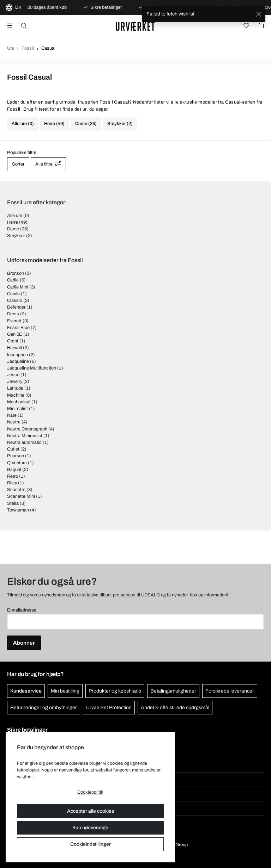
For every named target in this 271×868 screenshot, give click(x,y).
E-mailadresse (22, 610)
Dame (13, 229)
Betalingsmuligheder (173, 691)
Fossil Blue (18, 328)
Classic (15, 300)
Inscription (17, 355)
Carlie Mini (18, 287)
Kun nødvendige (90, 828)
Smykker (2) (120, 124)
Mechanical (19, 402)
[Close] (258, 14)
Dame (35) (86, 124)
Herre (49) (54, 124)
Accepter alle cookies (91, 811)
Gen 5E (15, 334)
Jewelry (15, 382)
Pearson (16, 456)
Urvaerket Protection (109, 708)
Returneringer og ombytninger (44, 708)
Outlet (13, 449)
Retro (13, 476)
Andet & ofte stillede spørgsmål (175, 708)
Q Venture (17, 463)
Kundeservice (26, 691)
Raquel (14, 470)
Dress (13, 314)
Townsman (18, 510)
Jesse (13, 375)
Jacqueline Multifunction (32, 368)
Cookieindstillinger (91, 844)
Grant (13, 341)
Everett (14, 321)
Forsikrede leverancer (230, 691)
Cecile (13, 294)
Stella (13, 503)
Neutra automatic (24, 442)
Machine (16, 395)
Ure (11, 48)
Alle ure (15, 216)
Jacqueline (18, 361)
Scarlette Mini (21, 496)
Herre (13, 222)
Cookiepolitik (90, 792)
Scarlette (16, 490)
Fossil (28, 48)
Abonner (24, 643)
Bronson (16, 273)
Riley (12, 483)
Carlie (13, 280)
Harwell (14, 348)
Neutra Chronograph (27, 429)
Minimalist (17, 409)
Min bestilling (65, 691)
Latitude (15, 388)
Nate (12, 415)
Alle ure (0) (23, 124)
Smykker (16, 236)
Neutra (14, 422)
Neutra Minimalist (25, 436)
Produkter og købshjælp (115, 691)
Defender (16, 307)
